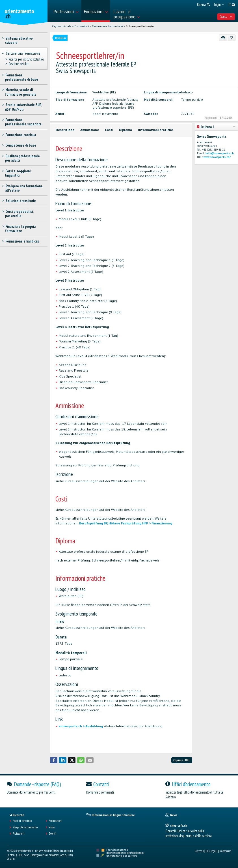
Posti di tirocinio (22, 821)
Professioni (18, 833)
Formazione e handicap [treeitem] (22, 241)
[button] (54, 760)
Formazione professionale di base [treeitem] (22, 77)
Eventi (52, 833)
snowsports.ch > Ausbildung (81, 726)
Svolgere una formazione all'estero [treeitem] (24, 188)
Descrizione (65, 130)
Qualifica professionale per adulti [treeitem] (22, 158)
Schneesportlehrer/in (140, 26)
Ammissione (90, 130)
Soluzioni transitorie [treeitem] (20, 201)
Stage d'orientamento (25, 827)
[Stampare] (223, 38)
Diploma (126, 130)
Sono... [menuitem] (226, 17)
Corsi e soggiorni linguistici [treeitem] (18, 173)
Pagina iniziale (61, 26)
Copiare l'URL (182, 760)
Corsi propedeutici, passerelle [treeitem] (19, 214)
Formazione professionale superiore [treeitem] (23, 122)
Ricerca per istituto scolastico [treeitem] (26, 59)
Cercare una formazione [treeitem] (23, 53)
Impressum (225, 851)
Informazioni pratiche (155, 130)
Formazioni (82, 26)
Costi (109, 130)
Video (52, 827)
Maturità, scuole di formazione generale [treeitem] (21, 92)
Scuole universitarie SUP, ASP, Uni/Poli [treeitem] (23, 107)
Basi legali (212, 851)
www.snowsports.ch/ (217, 157)
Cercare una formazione (107, 26)
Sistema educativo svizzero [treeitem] (19, 40)
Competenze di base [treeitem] (21, 145)
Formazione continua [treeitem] (20, 135)
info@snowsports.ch (220, 153)
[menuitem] (66, 11)
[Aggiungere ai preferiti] (231, 38)
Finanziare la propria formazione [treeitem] (20, 229)
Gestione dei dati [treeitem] (19, 64)
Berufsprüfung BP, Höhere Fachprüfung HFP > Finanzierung (126, 523)
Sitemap (199, 851)
